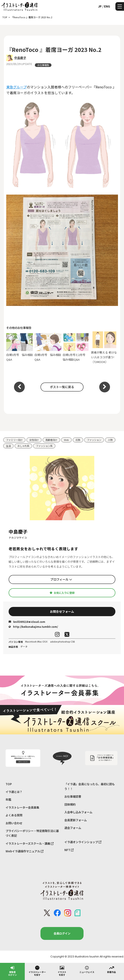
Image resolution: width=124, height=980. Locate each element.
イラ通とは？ (14, 792)
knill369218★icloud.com (27, 622)
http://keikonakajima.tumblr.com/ (33, 627)
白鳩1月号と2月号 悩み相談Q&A (76, 347)
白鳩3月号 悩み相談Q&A (20, 347)
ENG (107, 6)
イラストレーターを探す (37, 971)
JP (100, 6)
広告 (78, 440)
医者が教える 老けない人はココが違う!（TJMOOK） (105, 347)
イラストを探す (62, 971)
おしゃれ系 (23, 446)
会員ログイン (62, 933)
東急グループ (16, 87)
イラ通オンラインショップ (83, 842)
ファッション (94, 440)
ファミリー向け (14, 440)
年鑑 (8, 799)
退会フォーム (73, 828)
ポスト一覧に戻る (62, 387)
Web (66, 440)
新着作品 (112, 969)
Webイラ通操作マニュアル (25, 851)
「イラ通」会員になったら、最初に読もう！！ (90, 786)
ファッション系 (44, 446)
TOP (9, 784)
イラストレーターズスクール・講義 (30, 843)
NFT (69, 850)
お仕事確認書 (73, 796)
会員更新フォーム (76, 820)
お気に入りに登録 (62, 593)
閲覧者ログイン (12, 971)
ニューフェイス (87, 969)
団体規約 (70, 804)
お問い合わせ (14, 823)
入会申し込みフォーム (78, 812)
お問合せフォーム (62, 611)
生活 (8, 446)
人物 (110, 440)
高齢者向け (51, 440)
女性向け (34, 440)
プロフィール (61, 579)
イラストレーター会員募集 (22, 807)
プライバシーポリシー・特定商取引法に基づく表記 (32, 833)
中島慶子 (20, 58)
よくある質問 (14, 815)
